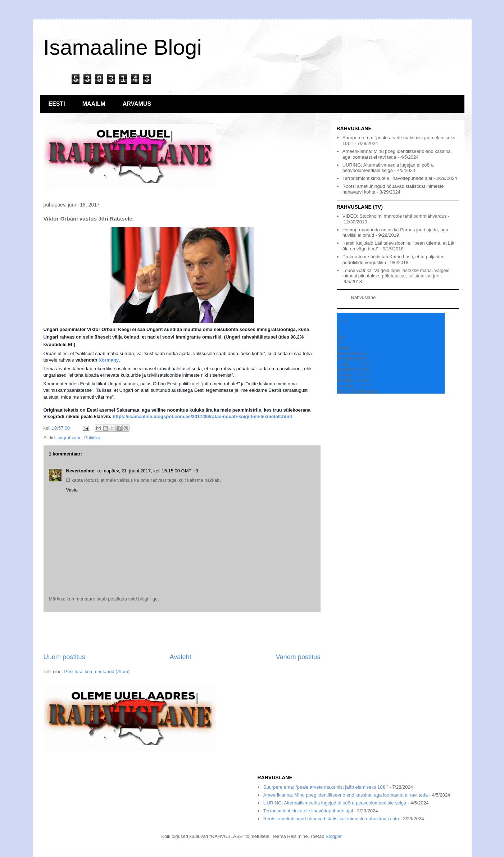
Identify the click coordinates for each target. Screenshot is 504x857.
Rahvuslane (364, 297)
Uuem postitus (64, 657)
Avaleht (180, 657)
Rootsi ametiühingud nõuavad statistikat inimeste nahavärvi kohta (331, 819)
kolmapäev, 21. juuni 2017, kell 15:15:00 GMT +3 (147, 471)
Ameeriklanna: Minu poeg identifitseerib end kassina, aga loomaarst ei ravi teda (346, 795)
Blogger (333, 836)
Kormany (109, 360)
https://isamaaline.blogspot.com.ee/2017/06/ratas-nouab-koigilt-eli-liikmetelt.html (202, 416)
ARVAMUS (137, 104)
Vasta (72, 490)
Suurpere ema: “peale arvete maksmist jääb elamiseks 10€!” (326, 787)
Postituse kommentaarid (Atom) (97, 672)
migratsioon (70, 438)
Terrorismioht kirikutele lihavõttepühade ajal (387, 178)
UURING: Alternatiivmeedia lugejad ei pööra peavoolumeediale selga (388, 168)
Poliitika (92, 438)
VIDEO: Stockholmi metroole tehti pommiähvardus (395, 216)
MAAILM (94, 104)
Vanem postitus (298, 657)
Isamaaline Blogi (123, 47)
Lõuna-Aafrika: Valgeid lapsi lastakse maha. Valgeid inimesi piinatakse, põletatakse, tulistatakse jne (396, 273)
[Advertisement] (182, 632)
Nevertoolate (80, 471)
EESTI (57, 104)
